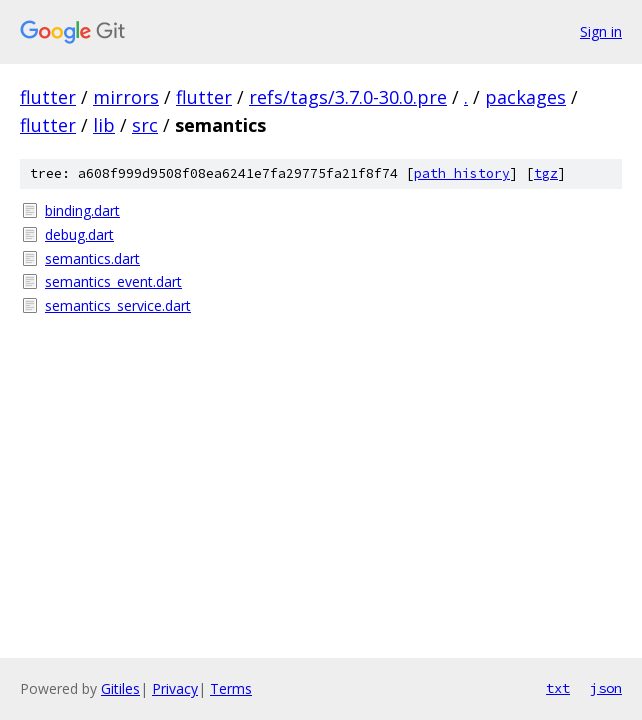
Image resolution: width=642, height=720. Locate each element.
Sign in (601, 31)
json (606, 688)
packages (525, 97)
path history (462, 173)
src (145, 125)
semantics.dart (92, 258)
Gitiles (120, 688)
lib (104, 125)
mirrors (126, 97)
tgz (546, 173)
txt (558, 688)
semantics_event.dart (113, 281)
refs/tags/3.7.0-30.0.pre (348, 97)
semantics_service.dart (118, 305)
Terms (231, 688)
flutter (48, 97)
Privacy (175, 688)
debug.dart (79, 234)
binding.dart (82, 210)
